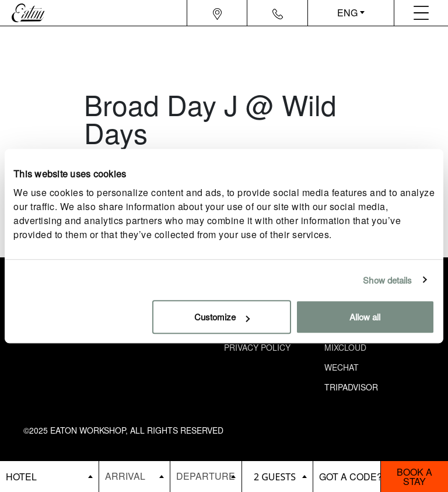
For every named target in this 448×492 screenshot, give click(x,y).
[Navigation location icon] (217, 13)
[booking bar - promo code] (347, 477)
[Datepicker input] (135, 476)
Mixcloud (345, 347)
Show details (387, 280)
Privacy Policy (257, 347)
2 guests (275, 477)
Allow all (365, 317)
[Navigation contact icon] (278, 13)
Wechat (342, 367)
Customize (222, 317)
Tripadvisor (351, 387)
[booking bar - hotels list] (49, 477)
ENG (347, 13)
